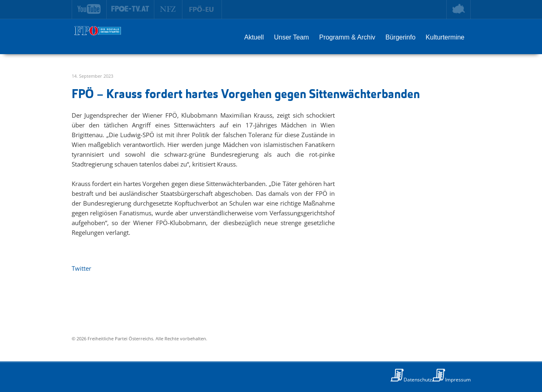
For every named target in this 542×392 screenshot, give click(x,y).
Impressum (458, 380)
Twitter (81, 268)
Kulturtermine (445, 37)
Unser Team (292, 37)
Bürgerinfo (401, 37)
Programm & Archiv (347, 37)
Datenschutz (418, 380)
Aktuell (254, 37)
